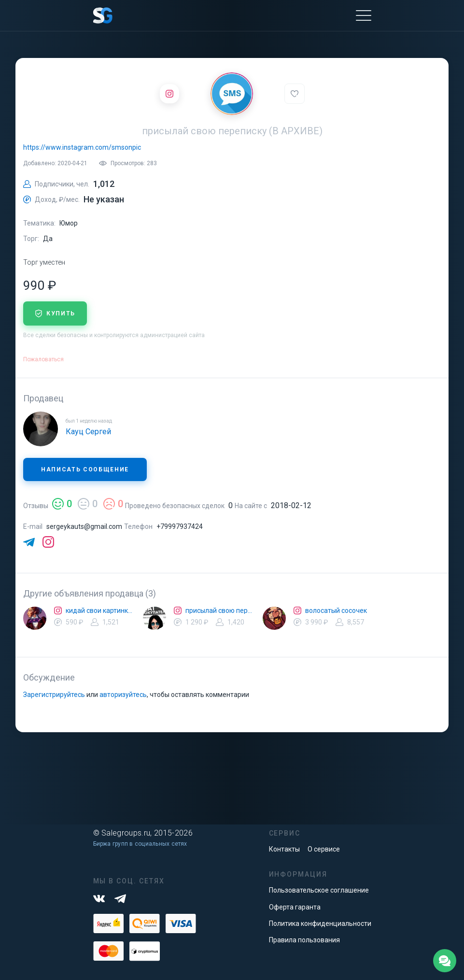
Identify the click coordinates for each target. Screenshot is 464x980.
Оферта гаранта (295, 907)
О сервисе (324, 849)
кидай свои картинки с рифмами (100, 611)
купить (55, 313)
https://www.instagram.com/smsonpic (82, 147)
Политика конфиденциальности (320, 923)
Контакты (284, 849)
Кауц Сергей (88, 432)
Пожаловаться (43, 359)
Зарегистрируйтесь (54, 695)
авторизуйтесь (123, 695)
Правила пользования (304, 940)
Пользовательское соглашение (319, 890)
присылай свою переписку (220, 611)
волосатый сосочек (336, 611)
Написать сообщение (85, 469)
